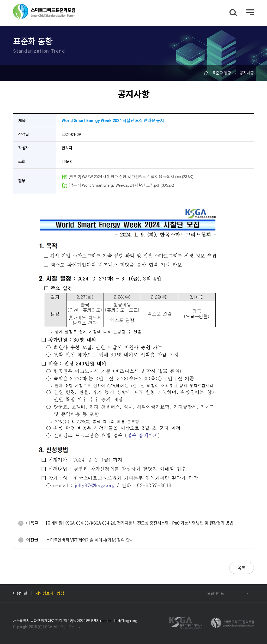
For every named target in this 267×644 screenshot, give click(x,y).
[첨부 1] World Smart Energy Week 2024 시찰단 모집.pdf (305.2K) (118, 186)
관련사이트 (216, 593)
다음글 (32, 523)
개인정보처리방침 (50, 593)
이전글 (32, 540)
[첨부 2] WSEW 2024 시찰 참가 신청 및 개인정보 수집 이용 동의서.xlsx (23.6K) (128, 177)
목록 (242, 568)
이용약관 (20, 593)
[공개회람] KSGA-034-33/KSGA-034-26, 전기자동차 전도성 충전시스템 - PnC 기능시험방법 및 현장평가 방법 (140, 523)
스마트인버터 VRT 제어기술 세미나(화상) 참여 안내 (90, 540)
